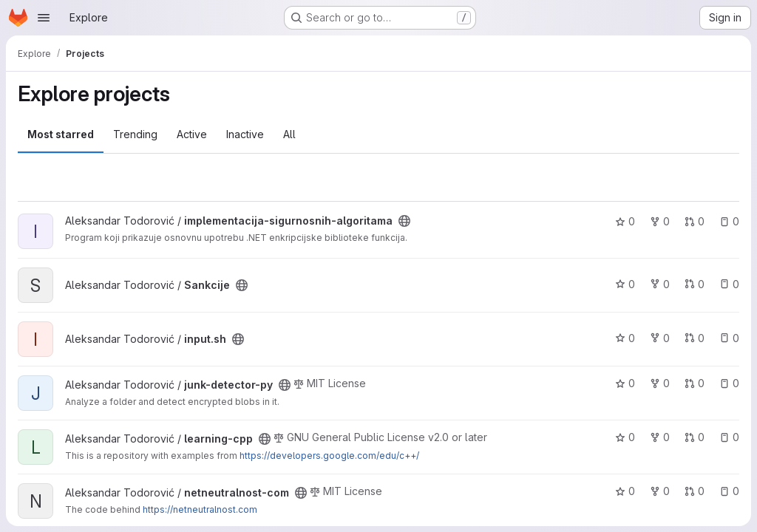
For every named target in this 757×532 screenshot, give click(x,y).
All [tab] (289, 134)
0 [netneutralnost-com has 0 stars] (625, 491)
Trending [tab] (135, 134)
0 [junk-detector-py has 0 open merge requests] (695, 383)
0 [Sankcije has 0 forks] (660, 284)
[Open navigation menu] (44, 18)
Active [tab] (192, 134)
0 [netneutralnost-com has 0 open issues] (729, 491)
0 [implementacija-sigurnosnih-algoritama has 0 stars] (625, 221)
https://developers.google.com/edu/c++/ (329, 456)
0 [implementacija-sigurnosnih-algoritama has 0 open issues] (729, 221)
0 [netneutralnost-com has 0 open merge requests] (695, 491)
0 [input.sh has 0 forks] (660, 338)
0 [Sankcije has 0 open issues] (729, 284)
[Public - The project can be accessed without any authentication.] (404, 221)
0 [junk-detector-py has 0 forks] (660, 383)
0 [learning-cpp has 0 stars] (625, 437)
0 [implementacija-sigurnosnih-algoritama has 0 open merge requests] (695, 221)
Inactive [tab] (245, 134)
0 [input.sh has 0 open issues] (729, 338)
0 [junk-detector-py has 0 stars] (625, 383)
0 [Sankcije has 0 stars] (625, 284)
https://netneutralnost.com (200, 509)
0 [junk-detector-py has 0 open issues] (729, 383)
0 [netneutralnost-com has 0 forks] (660, 491)
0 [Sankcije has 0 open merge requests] (695, 284)
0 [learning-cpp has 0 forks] (660, 437)
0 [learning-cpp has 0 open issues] (729, 437)
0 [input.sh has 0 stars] (625, 338)
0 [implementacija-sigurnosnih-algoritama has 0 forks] (660, 221)
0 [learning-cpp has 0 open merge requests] (695, 437)
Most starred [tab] (61, 134)
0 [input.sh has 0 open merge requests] (695, 338)
